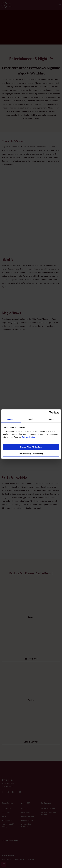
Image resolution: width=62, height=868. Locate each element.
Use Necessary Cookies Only (31, 454)
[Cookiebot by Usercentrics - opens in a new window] (49, 413)
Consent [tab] (11, 419)
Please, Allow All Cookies (31, 447)
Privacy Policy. (29, 437)
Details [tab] (31, 419)
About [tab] (51, 419)
